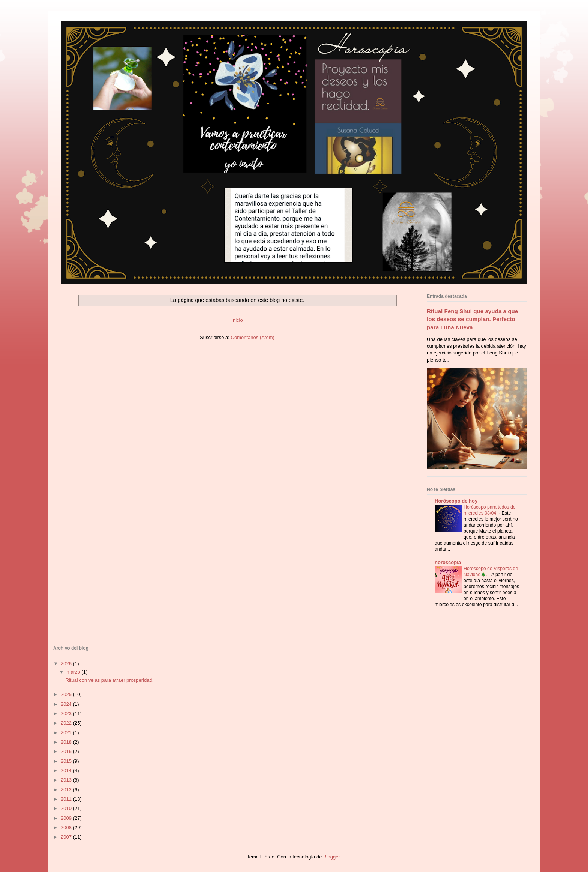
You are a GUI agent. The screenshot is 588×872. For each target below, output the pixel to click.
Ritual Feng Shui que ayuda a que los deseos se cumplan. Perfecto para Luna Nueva (472, 319)
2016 (67, 751)
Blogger (331, 857)
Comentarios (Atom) (253, 337)
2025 (67, 694)
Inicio (237, 320)
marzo (74, 672)
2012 (67, 790)
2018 (67, 742)
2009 (67, 818)
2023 (67, 714)
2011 (67, 799)
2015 (67, 761)
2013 (67, 780)
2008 (67, 828)
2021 (67, 733)
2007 (67, 837)
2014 (67, 771)
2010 (67, 808)
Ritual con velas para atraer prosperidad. (109, 680)
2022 (67, 723)
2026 (67, 664)
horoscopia (448, 562)
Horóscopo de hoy (456, 501)
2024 (67, 704)
